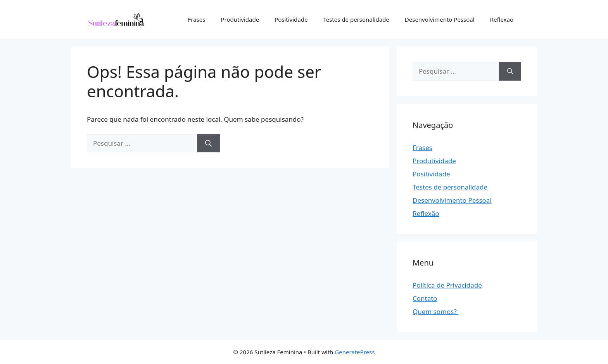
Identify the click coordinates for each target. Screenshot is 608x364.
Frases (197, 19)
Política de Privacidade (447, 285)
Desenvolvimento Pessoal (440, 19)
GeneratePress (355, 352)
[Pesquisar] (208, 143)
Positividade (291, 19)
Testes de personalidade (356, 19)
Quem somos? (435, 311)
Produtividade (240, 19)
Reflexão (502, 19)
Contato (425, 298)
